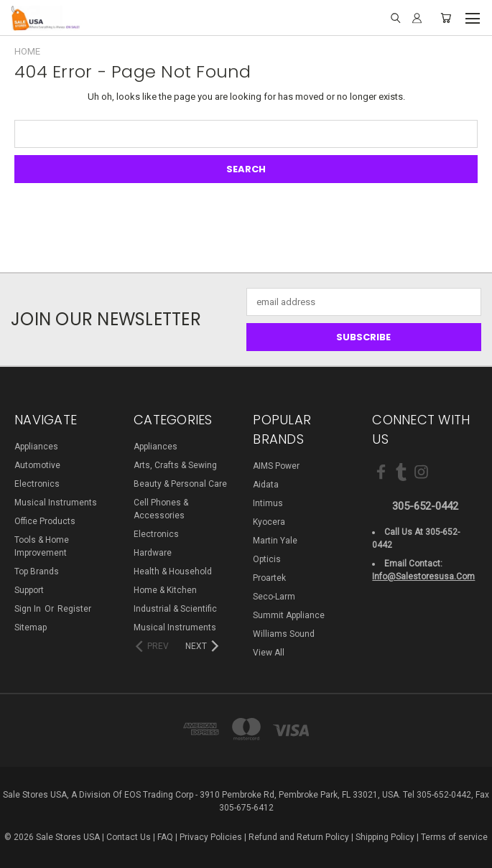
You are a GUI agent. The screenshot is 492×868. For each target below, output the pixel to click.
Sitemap (31, 627)
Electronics (37, 484)
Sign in (29, 609)
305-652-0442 (425, 506)
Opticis (267, 559)
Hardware (153, 553)
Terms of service (454, 837)
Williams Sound (284, 634)
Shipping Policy (385, 837)
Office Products (45, 521)
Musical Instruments (56, 503)
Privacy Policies (211, 837)
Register (74, 609)
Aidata (266, 485)
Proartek (269, 578)
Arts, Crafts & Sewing (175, 465)
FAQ (165, 837)
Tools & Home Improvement (42, 546)
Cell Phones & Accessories (161, 509)
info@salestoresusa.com (423, 577)
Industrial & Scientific (175, 609)
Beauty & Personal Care (180, 484)
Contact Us (129, 837)
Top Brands (37, 571)
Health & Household (173, 571)
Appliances (36, 447)
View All (269, 653)
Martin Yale (275, 541)
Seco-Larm (274, 597)
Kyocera (269, 522)
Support (29, 590)
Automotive (37, 465)
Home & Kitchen (165, 590)
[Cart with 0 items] (446, 18)
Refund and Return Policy (299, 837)
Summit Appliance (289, 615)
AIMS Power (276, 466)
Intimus (268, 503)
